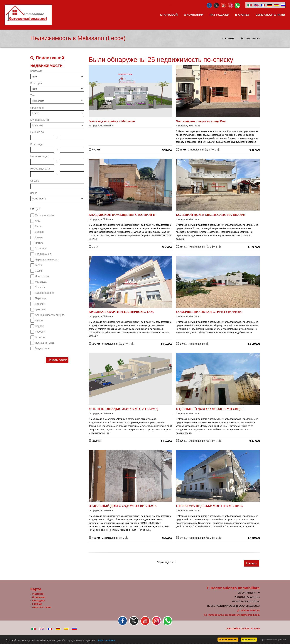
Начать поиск (57, 360)
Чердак (39, 326)
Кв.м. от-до (37, 144)
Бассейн (40, 304)
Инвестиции (42, 276)
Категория (36, 83)
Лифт (38, 221)
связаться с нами (270, 15)
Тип (32, 95)
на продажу (219, 15)
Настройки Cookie (238, 628)
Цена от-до (37, 132)
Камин (39, 237)
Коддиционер (43, 254)
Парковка (41, 298)
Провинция (37, 108)
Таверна (40, 332)
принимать (249, 639)
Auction (39, 226)
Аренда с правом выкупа (50, 315)
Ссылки (35, 181)
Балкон (39, 232)
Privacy (255, 628)
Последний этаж (45, 343)
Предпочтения (228, 639)
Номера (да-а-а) (40, 169)
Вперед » (252, 563)
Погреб (39, 243)
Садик (39, 271)
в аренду (242, 15)
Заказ (34, 193)
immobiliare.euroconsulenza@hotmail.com (234, 615)
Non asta (40, 287)
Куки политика (106, 640)
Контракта (36, 71)
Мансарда (41, 282)
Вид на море (42, 348)
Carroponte (41, 248)
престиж (40, 309)
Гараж (39, 265)
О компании (194, 15)
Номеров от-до (39, 156)
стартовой (169, 15)
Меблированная (45, 215)
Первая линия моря (47, 260)
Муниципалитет (40, 120)
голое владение (44, 293)
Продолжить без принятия (274, 640)
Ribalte (39, 321)
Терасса (40, 337)
